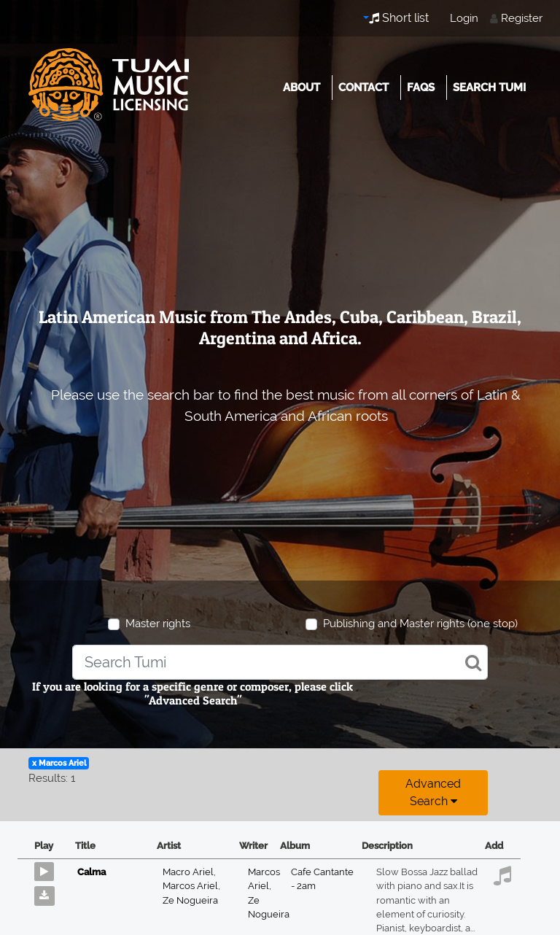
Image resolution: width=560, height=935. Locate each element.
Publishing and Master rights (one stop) (420, 624)
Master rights (158, 624)
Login (464, 18)
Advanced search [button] (433, 792)
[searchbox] (280, 662)
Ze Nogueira (190, 900)
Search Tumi (489, 88)
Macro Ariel (189, 872)
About (302, 88)
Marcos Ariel (191, 886)
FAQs (421, 88)
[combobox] (280, 662)
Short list (399, 18)
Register (522, 18)
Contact (363, 88)
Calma (92, 872)
